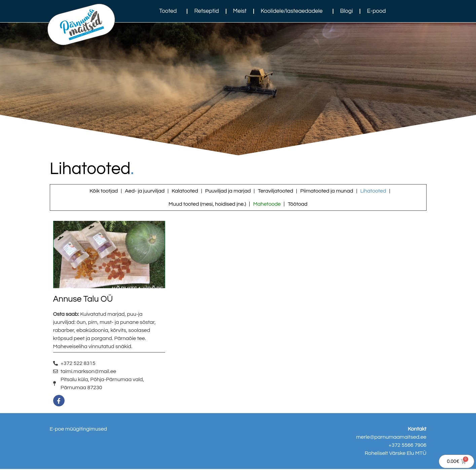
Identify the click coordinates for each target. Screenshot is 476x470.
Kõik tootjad (104, 191)
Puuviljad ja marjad (228, 191)
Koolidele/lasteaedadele (293, 11)
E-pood (376, 11)
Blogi (346, 11)
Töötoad (298, 205)
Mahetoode (267, 205)
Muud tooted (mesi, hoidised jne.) (207, 205)
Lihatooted (373, 191)
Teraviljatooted (275, 191)
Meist (240, 11)
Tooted (170, 11)
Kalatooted (185, 191)
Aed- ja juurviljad (145, 191)
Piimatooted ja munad (326, 191)
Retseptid (206, 11)
